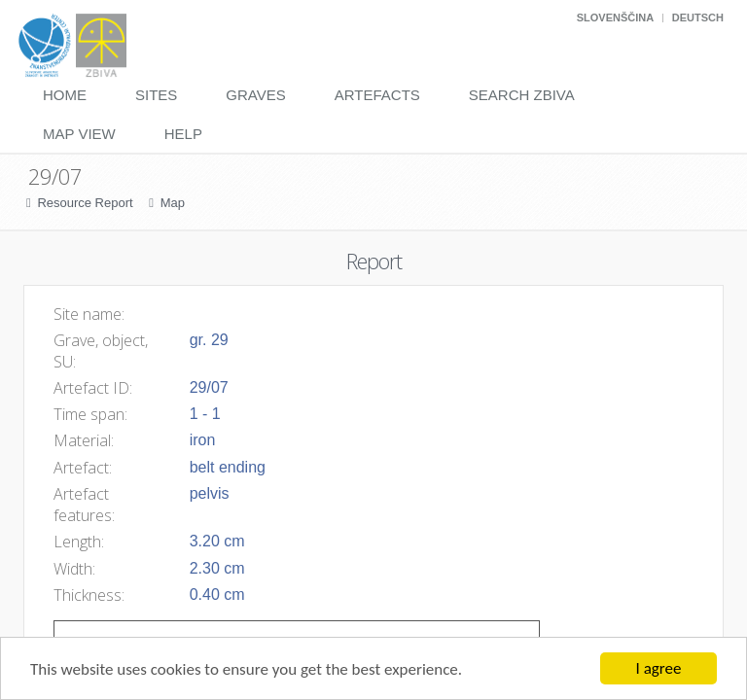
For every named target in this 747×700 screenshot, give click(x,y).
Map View (79, 134)
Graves (255, 95)
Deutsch (698, 17)
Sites (156, 95)
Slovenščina (615, 17)
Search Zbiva (522, 95)
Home (65, 95)
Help (183, 134)
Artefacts (377, 95)
